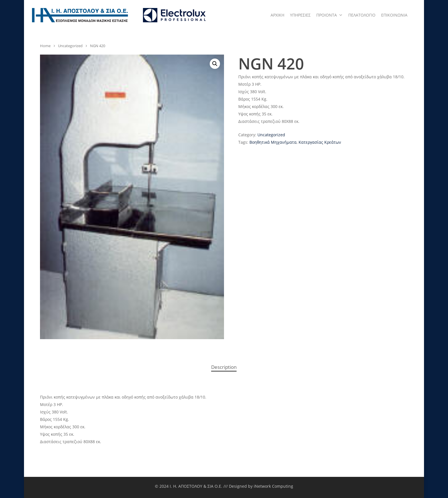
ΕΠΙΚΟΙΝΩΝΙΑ (394, 15)
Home (45, 46)
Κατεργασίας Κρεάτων (320, 142)
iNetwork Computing (273, 486)
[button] (215, 64)
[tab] (224, 367)
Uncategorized (70, 46)
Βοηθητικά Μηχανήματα (273, 142)
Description (224, 367)
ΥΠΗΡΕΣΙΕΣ (300, 15)
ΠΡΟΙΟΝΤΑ (329, 15)
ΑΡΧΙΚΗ (277, 15)
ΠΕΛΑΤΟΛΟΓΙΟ (362, 15)
